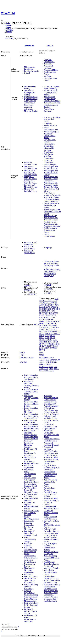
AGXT (54, 303)
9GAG (52, 371)
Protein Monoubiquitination (51, 128)
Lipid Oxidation (30, 552)
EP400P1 (43, 313)
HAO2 (53, 317)
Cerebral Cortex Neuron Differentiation (52, 194)
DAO (54, 309)
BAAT (41, 307)
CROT (49, 309)
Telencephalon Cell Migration (31, 499)
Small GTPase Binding (52, 101)
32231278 (47, 293)
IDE (54, 321)
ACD (56, 299)
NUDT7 (56, 327)
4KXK (56, 369)
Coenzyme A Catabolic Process (31, 167)
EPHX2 (49, 313)
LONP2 (47, 323)
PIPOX (42, 336)
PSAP (47, 338)
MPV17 (49, 325)
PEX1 (41, 332)
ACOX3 (48, 303)
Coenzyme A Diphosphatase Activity (29, 93)
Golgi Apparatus (50, 72)
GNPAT (48, 315)
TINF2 (42, 346)
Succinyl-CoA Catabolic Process (31, 182)
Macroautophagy (30, 601)
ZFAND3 (53, 348)
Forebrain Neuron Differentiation (31, 495)
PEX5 (50, 46)
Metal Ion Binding (31, 111)
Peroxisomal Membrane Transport (29, 445)
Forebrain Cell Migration (29, 503)
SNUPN (42, 344)
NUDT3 (49, 327)
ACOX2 (42, 303)
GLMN (42, 315)
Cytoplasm (48, 60)
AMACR (42, 305)
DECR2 (42, 311)
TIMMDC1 (55, 344)
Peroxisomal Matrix (31, 71)
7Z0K (47, 371)
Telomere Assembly (51, 597)
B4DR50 (53, 362)
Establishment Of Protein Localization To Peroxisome (30, 452)
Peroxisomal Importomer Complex (52, 567)
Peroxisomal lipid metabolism (31, 243)
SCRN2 (42, 342)
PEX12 (52, 332)
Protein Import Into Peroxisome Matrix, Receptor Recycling (51, 185)
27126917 (48, 289)
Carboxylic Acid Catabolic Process (50, 401)
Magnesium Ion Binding (30, 87)
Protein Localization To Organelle (51, 553)
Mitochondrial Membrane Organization (49, 150)
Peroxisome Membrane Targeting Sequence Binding (52, 105)
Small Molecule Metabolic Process (50, 473)
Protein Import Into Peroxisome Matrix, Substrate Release (51, 220)
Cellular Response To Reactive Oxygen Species (51, 205)
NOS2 (54, 325)
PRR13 (42, 338)
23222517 (33, 294)
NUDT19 (29, 46)
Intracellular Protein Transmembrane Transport (30, 473)
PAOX (48, 330)
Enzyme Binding (50, 99)
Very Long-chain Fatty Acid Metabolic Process (52, 119)
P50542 (48, 364)
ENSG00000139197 (46, 358)
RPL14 (52, 338)
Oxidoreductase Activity (49, 549)
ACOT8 (54, 301)
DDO (58, 309)
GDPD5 (55, 313)
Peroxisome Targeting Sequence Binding (52, 87)
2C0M (51, 367)
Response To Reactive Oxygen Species (30, 611)
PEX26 (47, 334)
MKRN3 (54, 323)
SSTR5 (48, 344)
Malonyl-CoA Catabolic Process (31, 190)
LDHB (42, 323)
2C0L (46, 367)
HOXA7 (42, 321)
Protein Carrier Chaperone (49, 110)
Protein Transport (50, 164)
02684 (41, 355)
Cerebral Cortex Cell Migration (30, 479)
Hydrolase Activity (31, 97)
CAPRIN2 (54, 307)
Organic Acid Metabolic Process (50, 425)
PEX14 (42, 334)
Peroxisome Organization (48, 161)
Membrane (48, 76)
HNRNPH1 (50, 319)
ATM (57, 305)
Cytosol (27, 73)
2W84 (41, 369)
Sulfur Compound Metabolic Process (50, 518)
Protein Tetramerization (49, 235)
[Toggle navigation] (2, 20)
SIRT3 (48, 342)
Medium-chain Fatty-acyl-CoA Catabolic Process (31, 173)
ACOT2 (42, 301)
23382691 (47, 285)
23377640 (28, 286)
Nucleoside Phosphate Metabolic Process (52, 581)
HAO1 (48, 317)
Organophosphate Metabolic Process (50, 600)
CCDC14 (43, 309)
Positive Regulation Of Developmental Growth (31, 605)
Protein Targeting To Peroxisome (51, 133)
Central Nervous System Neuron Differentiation (30, 580)
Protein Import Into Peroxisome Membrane (52, 225)
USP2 (41, 348)
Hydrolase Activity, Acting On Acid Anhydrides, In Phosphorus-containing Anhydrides (31, 104)
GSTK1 (54, 315)
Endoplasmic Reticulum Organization (48, 156)
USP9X (47, 348)
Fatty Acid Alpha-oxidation (50, 544)
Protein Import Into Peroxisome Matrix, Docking (51, 173)
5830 (41, 353)
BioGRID (9, 38)
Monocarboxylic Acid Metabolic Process (52, 440)
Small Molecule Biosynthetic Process (51, 563)
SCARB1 (49, 340)
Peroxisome (28, 69)
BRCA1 (47, 307)
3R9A (46, 369)
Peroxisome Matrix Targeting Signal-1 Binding (51, 93)
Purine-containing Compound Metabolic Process (52, 558)
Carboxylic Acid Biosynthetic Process (51, 530)
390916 (22, 353)
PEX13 (58, 332)
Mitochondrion (30, 67)
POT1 (47, 336)
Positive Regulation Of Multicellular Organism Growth (52, 212)
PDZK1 (54, 330)
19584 (22, 355)
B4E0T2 (42, 364)
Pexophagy (48, 123)
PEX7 (57, 334)
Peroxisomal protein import (29, 248)
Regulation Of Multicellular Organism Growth (31, 533)
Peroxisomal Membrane (48, 67)
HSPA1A (49, 321)
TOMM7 (55, 346)
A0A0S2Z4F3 (55, 360)
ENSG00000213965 (27, 358)
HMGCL (42, 319)
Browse (8, 25)
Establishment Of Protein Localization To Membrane (30, 618)
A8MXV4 (23, 362)
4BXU (51, 369)
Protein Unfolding (50, 216)
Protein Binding (49, 97)
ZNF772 (42, 350)
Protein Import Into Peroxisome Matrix (51, 167)
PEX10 (46, 332)
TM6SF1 (48, 346)
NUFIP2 (42, 330)
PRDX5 (52, 336)
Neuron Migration (50, 125)
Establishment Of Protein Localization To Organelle (51, 509)
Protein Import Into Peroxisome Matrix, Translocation (51, 179)
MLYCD (42, 325)
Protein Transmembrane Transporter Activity (51, 576)
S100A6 (42, 340)
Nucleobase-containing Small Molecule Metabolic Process (52, 587)
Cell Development (50, 228)
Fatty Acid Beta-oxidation (50, 141)
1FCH (41, 367)
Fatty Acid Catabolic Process (31, 163)
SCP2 (55, 340)
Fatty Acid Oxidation (28, 544)
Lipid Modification (31, 576)
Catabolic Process (50, 492)
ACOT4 (48, 301)
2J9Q (56, 367)
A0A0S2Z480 (44, 360)
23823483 (28, 290)
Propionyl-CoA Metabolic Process (31, 186)
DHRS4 (48, 311)
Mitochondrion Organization (49, 145)
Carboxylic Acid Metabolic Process (50, 417)
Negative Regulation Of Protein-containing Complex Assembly (52, 199)
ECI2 (53, 311)
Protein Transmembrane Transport (30, 539)
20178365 (9, 31)
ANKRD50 (50, 305)
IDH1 (58, 321)
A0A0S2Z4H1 (44, 362)
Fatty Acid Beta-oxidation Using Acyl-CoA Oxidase (52, 468)
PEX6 (53, 334)
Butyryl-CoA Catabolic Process (31, 178)
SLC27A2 (54, 342)
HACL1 (42, 317)
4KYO (42, 371)
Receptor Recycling (31, 463)
